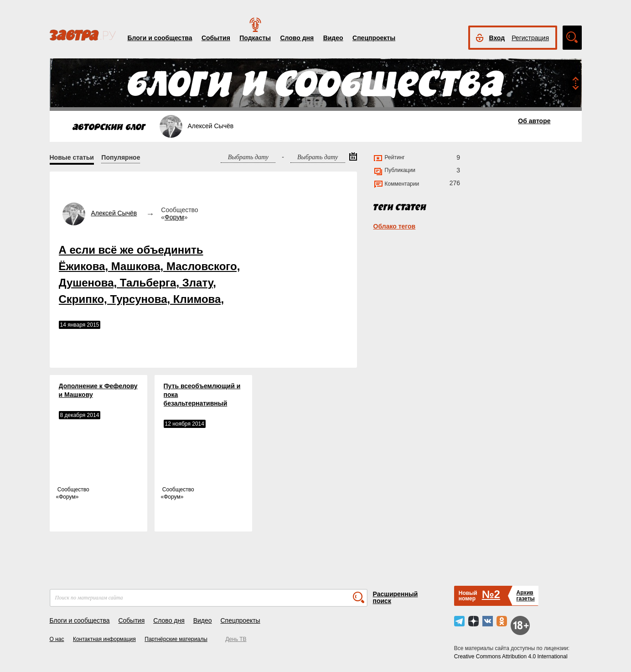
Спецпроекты (374, 38)
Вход (497, 38)
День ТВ (236, 639)
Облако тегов (395, 226)
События (216, 38)
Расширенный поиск (396, 597)
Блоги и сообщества (160, 38)
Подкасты (255, 38)
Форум (174, 217)
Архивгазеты (525, 596)
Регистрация (530, 38)
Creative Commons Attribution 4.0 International (511, 656)
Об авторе (534, 121)
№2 (491, 594)
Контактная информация (104, 639)
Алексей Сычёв (114, 213)
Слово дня (297, 38)
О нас (57, 639)
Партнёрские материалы (176, 639)
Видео (333, 38)
